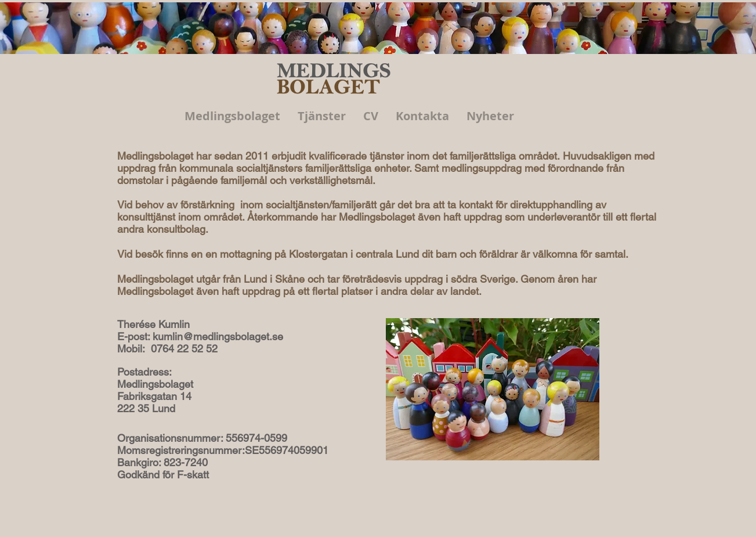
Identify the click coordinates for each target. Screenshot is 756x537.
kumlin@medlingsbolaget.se (218, 336)
